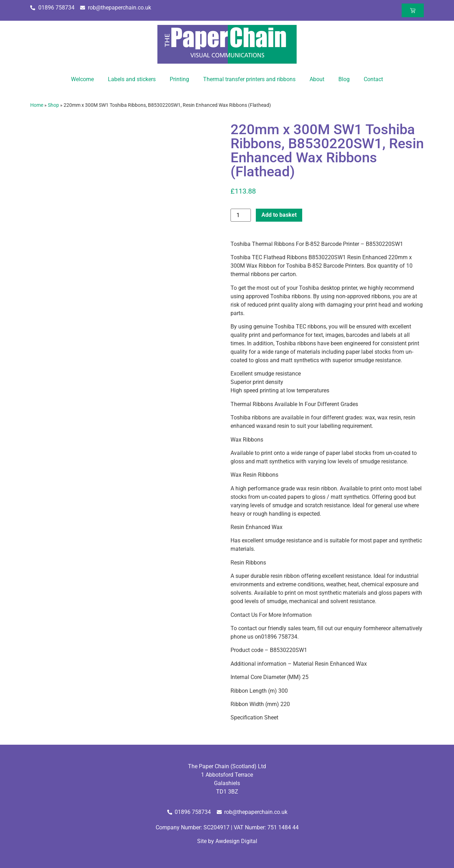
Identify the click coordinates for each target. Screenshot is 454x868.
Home (37, 105)
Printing (179, 79)
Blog (344, 79)
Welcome (82, 79)
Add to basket (279, 215)
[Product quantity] (241, 215)
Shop (53, 105)
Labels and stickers (132, 79)
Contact (373, 79)
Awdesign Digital (236, 841)
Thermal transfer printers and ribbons (249, 79)
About (317, 79)
